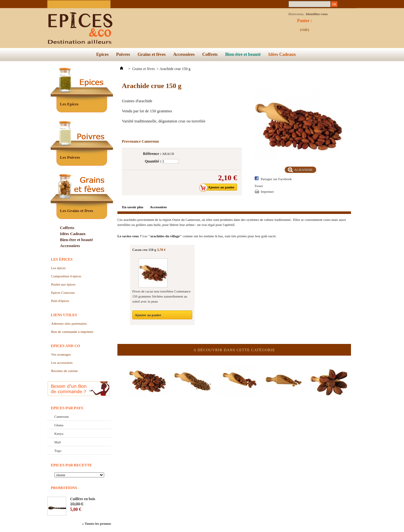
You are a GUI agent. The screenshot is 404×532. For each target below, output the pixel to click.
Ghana (59, 425)
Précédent (119, 374)
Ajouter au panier (148, 315)
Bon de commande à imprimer (72, 332)
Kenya (59, 434)
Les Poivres (70, 157)
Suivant (350, 374)
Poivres (123, 54)
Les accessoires (62, 363)
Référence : (152, 154)
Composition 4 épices (66, 276)
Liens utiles (64, 315)
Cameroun (62, 417)
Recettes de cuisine (64, 371)
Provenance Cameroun (140, 141)
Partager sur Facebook (276, 179)
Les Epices (69, 104)
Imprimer (267, 192)
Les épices (62, 259)
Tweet (259, 186)
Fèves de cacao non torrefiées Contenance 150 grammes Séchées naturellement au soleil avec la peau (161, 296)
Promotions (64, 488)
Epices (102, 54)
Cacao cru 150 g (144, 250)
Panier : (305, 22)
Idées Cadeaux (282, 54)
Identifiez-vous (317, 14)
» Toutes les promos (97, 523)
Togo (58, 451)
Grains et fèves (152, 54)
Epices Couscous (63, 293)
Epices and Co (65, 346)
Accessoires (184, 54)
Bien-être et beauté (243, 54)
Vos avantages (61, 354)
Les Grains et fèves (77, 211)
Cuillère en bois (83, 499)
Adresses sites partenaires (69, 323)
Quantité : (153, 161)
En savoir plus (133, 207)
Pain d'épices (60, 301)
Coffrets (210, 54)
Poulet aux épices (63, 284)
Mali (58, 442)
